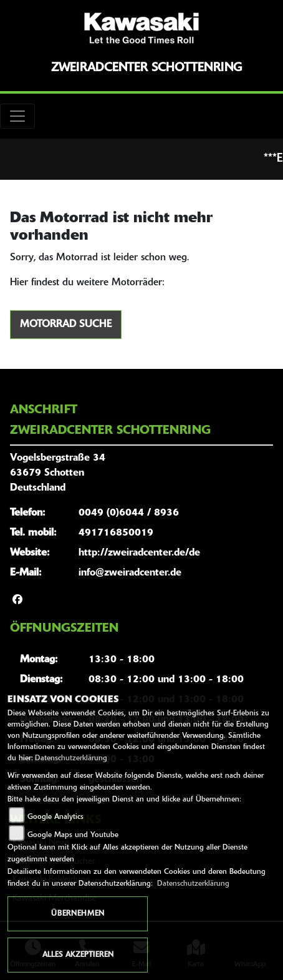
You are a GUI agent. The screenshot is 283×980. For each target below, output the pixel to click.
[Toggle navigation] (17, 116)
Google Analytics (55, 817)
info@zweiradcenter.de (130, 573)
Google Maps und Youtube (73, 835)
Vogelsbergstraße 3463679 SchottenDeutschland (58, 473)
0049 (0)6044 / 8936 (129, 513)
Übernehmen (78, 914)
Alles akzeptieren (78, 955)
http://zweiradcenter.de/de (139, 553)
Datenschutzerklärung (71, 758)
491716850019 (116, 533)
